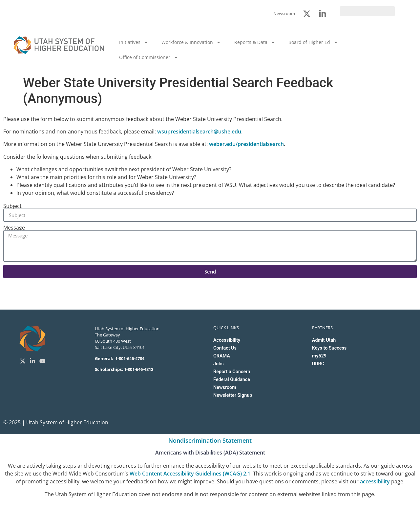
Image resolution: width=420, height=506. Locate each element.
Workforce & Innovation (191, 42)
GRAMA (222, 356)
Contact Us (225, 348)
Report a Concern (232, 372)
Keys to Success (329, 348)
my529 (319, 356)
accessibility (375, 481)
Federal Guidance (232, 380)
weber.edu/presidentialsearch (246, 144)
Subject (12, 206)
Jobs (219, 364)
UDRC (318, 364)
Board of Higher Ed (313, 42)
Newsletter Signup (233, 395)
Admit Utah (324, 340)
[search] (367, 11)
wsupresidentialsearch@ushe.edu (199, 132)
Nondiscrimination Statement (210, 440)
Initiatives (134, 42)
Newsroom (225, 387)
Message (14, 228)
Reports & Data (255, 42)
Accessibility (227, 340)
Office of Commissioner (149, 57)
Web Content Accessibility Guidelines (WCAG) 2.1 (190, 474)
